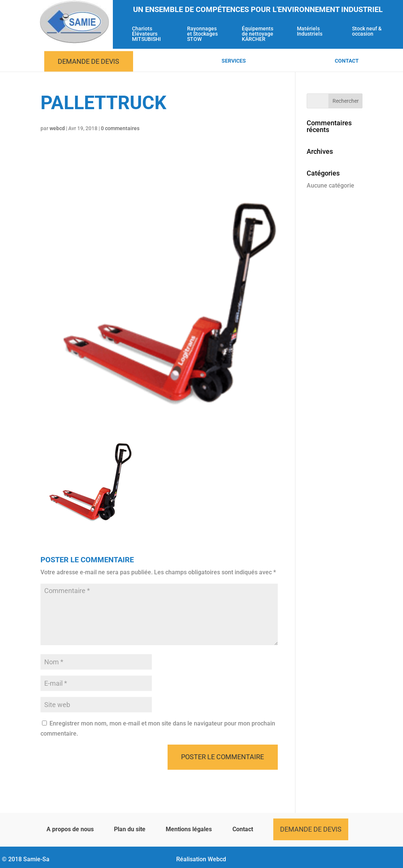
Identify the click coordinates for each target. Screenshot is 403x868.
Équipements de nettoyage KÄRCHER (258, 34)
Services (234, 61)
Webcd (217, 859)
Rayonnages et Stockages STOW (202, 34)
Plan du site (130, 829)
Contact (347, 61)
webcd (57, 128)
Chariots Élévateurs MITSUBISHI (146, 34)
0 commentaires (120, 128)
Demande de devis (88, 61)
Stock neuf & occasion (367, 31)
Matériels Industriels (310, 31)
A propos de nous (70, 829)
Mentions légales (189, 829)
